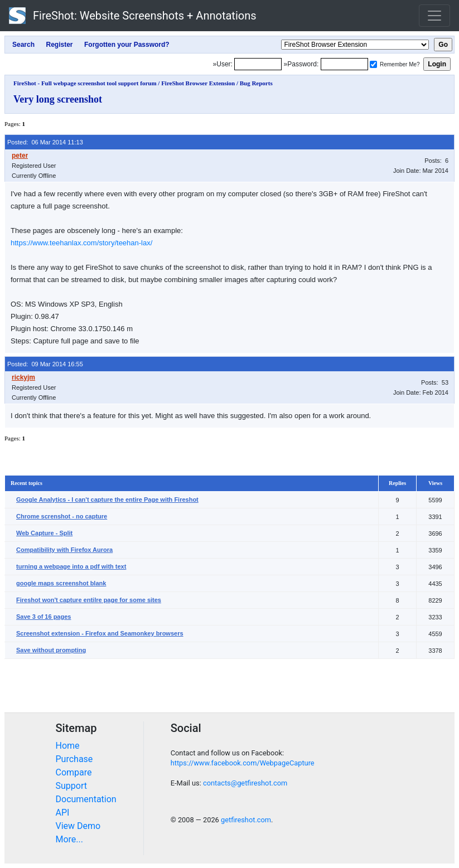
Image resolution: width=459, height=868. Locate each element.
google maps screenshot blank (61, 583)
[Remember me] (373, 64)
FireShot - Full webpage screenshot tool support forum (85, 83)
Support (71, 786)
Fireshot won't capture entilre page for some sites (89, 600)
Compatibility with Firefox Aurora (64, 550)
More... (70, 839)
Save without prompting (51, 650)
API (63, 813)
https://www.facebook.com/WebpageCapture (243, 763)
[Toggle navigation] (434, 16)
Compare (74, 772)
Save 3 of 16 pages (44, 617)
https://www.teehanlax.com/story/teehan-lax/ (81, 243)
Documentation (86, 799)
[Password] (344, 64)
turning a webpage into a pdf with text (71, 566)
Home (68, 746)
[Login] (258, 64)
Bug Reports (256, 83)
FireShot (133, 16)
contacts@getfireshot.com (245, 783)
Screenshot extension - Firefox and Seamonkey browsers (100, 633)
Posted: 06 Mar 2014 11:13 (45, 142)
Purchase (74, 759)
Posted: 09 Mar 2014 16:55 (45, 364)
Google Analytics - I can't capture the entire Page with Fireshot (107, 500)
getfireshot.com (246, 820)
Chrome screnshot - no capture (62, 516)
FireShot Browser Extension (198, 83)
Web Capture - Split (44, 533)
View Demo (78, 826)
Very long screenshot (58, 99)
